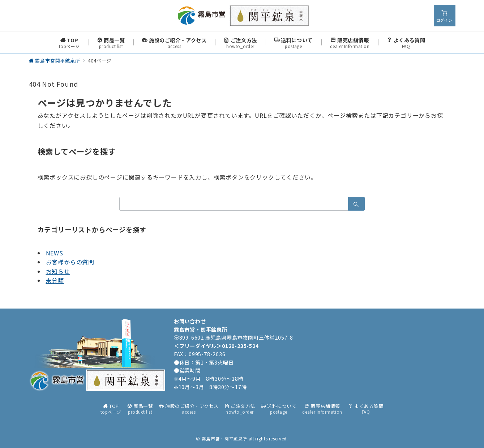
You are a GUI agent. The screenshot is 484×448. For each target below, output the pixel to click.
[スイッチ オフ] (445, 16)
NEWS (55, 253)
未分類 (55, 280)
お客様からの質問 (70, 262)
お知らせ (58, 271)
